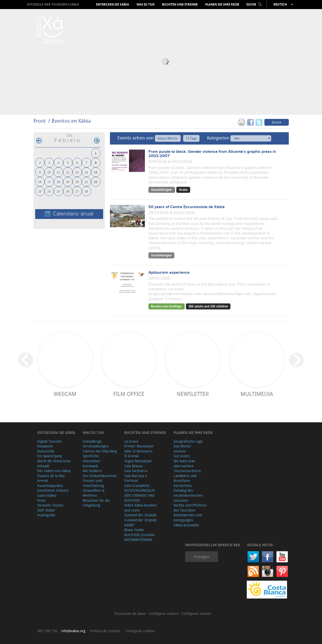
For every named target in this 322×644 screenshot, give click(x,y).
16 (40, 182)
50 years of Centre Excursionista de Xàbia (187, 207)
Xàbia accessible (186, 525)
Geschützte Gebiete (53, 490)
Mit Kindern (92, 471)
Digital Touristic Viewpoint (50, 444)
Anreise (180, 451)
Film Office (129, 394)
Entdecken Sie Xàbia (113, 5)
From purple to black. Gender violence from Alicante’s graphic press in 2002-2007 (212, 154)
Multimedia (257, 394)
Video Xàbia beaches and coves (140, 508)
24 (49, 191)
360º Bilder (46, 510)
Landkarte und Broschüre (185, 478)
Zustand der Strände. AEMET (141, 522)
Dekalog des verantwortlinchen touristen (188, 495)
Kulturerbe (46, 451)
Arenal (43, 480)
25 (58, 191)
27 (77, 191)
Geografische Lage (188, 441)
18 (58, 182)
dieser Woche (168, 138)
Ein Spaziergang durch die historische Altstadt (54, 461)
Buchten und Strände (180, 5)
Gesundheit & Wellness (94, 493)
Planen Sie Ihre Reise (222, 5)
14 (86, 172)
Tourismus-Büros (187, 471)
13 (77, 172)
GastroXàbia (47, 495)
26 (68, 191)
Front (40, 121)
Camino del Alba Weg (100, 451)
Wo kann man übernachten (184, 463)
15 (96, 172)
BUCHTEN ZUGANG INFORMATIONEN (140, 537)
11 (58, 172)
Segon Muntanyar (138, 461)
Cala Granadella (137, 486)
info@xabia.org (73, 631)
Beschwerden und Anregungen (188, 517)
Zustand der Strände (140, 515)
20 (77, 182)
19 (68, 182)
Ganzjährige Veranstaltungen (96, 444)
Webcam (65, 394)
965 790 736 (47, 631)
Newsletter (193, 394)
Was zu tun (146, 5)
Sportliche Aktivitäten (91, 458)
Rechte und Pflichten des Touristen (190, 508)
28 (86, 191)
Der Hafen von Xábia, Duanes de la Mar (54, 473)
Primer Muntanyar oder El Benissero (139, 449)
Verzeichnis (183, 486)
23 (40, 191)
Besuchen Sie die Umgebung (96, 503)
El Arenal (131, 456)
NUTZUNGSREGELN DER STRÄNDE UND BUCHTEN (139, 495)
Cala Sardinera (136, 471)
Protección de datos (131, 613)
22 (96, 182)
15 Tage (191, 138)
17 (49, 182)
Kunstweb (90, 466)
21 (86, 182)
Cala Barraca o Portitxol (136, 478)
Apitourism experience (169, 273)
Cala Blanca (133, 466)
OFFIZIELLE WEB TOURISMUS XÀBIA (53, 4)
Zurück (277, 122)
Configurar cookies (164, 613)
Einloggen (202, 557)
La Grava (131, 441)
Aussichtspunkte (50, 486)
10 (49, 172)
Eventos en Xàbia (71, 121)
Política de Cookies (105, 631)
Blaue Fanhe (134, 530)
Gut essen (182, 456)
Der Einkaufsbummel (100, 476)
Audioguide (46, 515)
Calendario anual (69, 214)
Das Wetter (183, 446)
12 (68, 172)
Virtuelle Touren (50, 505)
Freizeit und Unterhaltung (93, 483)
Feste (42, 500)
